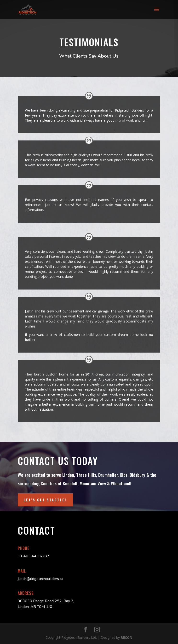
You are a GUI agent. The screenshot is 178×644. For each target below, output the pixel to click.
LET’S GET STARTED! (45, 500)
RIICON (126, 637)
